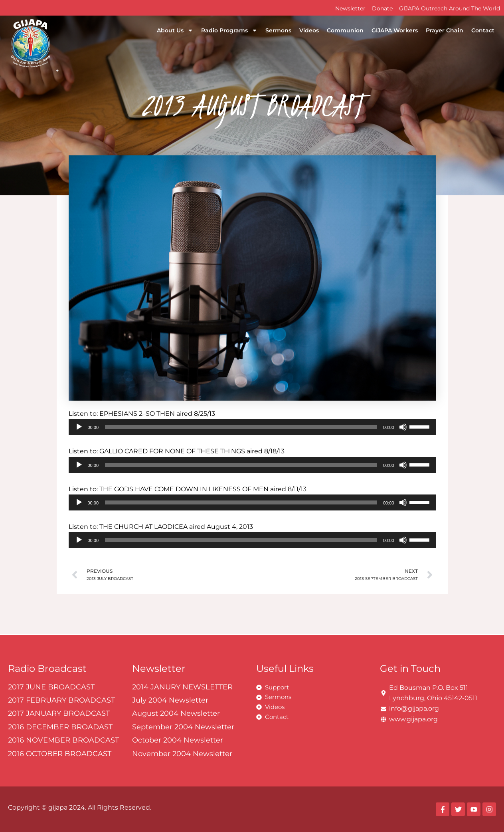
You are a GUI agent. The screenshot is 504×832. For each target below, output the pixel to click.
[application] (252, 427)
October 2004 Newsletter (178, 740)
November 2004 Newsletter (182, 754)
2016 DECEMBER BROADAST (60, 727)
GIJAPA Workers (395, 30)
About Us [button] (175, 30)
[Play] (79, 427)
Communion (345, 30)
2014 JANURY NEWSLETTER (182, 687)
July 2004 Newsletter (170, 700)
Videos (309, 30)
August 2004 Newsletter (176, 713)
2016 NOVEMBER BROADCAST (63, 740)
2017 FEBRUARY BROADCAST (61, 700)
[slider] (241, 427)
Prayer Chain (445, 30)
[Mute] (403, 427)
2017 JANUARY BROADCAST (59, 713)
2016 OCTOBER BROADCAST (60, 754)
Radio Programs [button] (229, 30)
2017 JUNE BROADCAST (51, 687)
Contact (483, 30)
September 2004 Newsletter (183, 727)
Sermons (278, 30)
